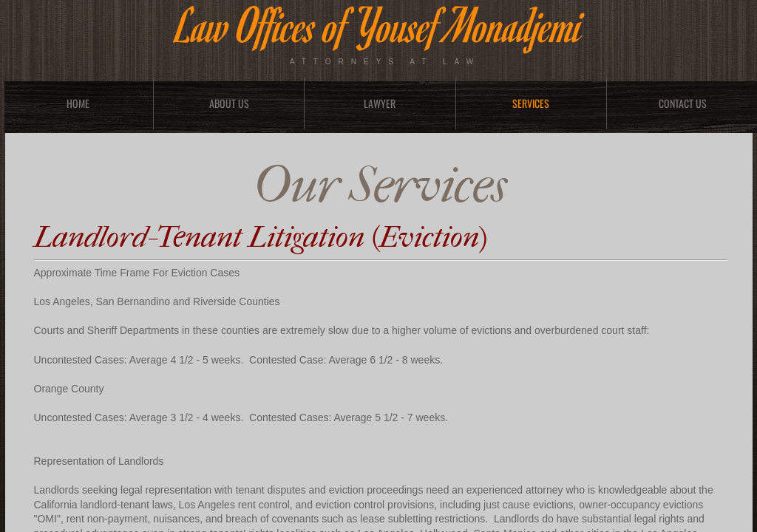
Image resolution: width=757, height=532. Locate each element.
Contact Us (683, 103)
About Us (229, 103)
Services (531, 103)
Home (78, 103)
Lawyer (380, 103)
